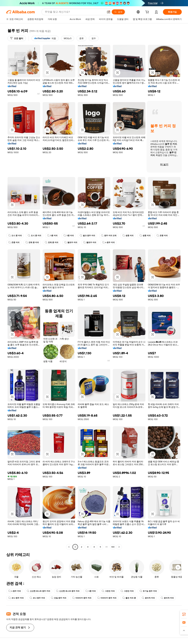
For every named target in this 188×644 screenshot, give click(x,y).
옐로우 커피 (71, 242)
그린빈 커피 (108, 591)
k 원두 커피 (108, 242)
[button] (109, 12)
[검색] (118, 12)
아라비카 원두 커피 (82, 598)
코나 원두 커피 (16, 598)
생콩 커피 (128, 236)
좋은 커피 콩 (129, 598)
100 (113, 547)
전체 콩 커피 (32, 242)
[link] (184, 614)
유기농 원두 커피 (148, 591)
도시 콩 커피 (15, 236)
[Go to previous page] (69, 547)
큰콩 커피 (162, 236)
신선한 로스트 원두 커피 (38, 591)
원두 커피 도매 (109, 236)
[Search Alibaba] (74, 12)
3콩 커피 (91, 591)
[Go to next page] (119, 547)
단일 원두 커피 (59, 598)
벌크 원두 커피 (87, 236)
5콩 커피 (52, 236)
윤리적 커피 (148, 598)
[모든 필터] (17, 38)
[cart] (148, 12)
